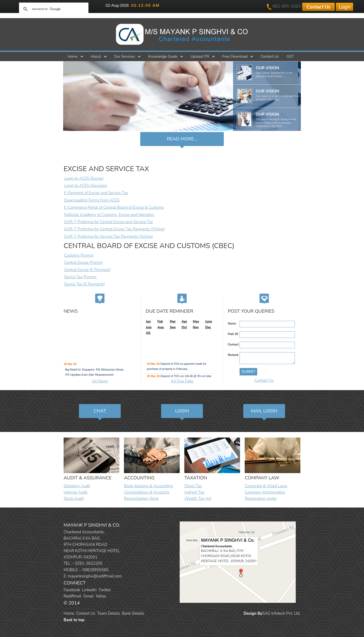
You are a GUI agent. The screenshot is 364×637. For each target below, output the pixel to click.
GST (290, 56)
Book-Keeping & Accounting (148, 486)
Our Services (125, 56)
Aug (161, 327)
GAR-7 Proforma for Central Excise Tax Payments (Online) (114, 229)
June (209, 321)
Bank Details (133, 613)
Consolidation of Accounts (147, 492)
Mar (173, 321)
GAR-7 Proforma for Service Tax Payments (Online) (109, 237)
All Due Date (182, 381)
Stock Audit (74, 499)
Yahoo (101, 596)
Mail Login (264, 411)
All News (100, 381)
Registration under (261, 499)
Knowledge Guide (163, 56)
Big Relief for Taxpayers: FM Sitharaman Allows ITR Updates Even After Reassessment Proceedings (94, 375)
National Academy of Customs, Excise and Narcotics (109, 215)
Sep (173, 327)
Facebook (72, 590)
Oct (184, 327)
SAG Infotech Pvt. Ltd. (281, 613)
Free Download (235, 56)
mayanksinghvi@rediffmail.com (95, 576)
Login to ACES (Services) (86, 186)
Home (73, 56)
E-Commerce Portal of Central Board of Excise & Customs (114, 207)
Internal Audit (76, 492)
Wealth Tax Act (198, 499)
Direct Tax (193, 486)
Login (182, 411)
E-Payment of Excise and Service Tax (96, 193)
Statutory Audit (77, 486)
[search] (53, 9)
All (148, 333)
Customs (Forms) (79, 255)
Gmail (88, 596)
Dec (208, 327)
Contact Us (270, 56)
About (96, 56)
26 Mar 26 (70, 365)
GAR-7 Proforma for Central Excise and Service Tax (109, 222)
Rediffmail (72, 596)
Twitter (105, 590)
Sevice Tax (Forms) (80, 277)
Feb (160, 321)
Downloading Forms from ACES (92, 200)
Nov (196, 327)
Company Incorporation (265, 492)
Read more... (182, 139)
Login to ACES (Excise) (84, 178)
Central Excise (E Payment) (88, 270)
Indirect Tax (194, 492)
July (149, 327)
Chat (100, 411)
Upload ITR (200, 56)
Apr (184, 321)
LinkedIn (89, 590)
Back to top (74, 620)
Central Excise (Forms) (83, 263)
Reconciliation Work (141, 499)
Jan (148, 321)
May (196, 321)
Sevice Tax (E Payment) (84, 284)
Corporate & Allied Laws (266, 486)
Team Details (109, 613)
